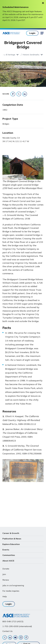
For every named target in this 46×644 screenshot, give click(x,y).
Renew (6, 580)
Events (6, 550)
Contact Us (7, 631)
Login (32, 33)
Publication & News (12, 539)
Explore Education (11, 544)
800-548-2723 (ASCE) (13, 621)
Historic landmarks (31, 55)
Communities (9, 555)
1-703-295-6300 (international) (17, 626)
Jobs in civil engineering (13, 585)
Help (5, 596)
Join (4, 574)
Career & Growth (11, 533)
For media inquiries (11, 591)
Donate (6, 569)
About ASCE (8, 561)
